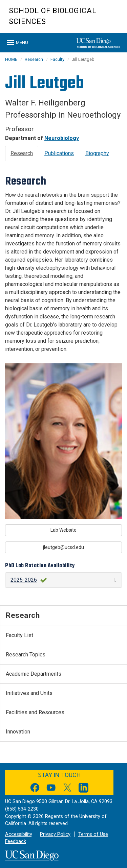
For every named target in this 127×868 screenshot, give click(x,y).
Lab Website (63, 530)
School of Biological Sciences (53, 16)
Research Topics (26, 655)
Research (34, 59)
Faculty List (19, 635)
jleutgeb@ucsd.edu (63, 547)
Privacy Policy (55, 834)
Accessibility (19, 834)
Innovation (18, 732)
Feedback (16, 841)
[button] (63, 580)
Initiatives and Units (29, 693)
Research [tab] (22, 153)
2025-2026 (24, 580)
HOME (11, 59)
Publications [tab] (59, 153)
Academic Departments (34, 674)
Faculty (57, 59)
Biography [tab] (97, 153)
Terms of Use (93, 834)
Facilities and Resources (35, 712)
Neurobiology (62, 138)
